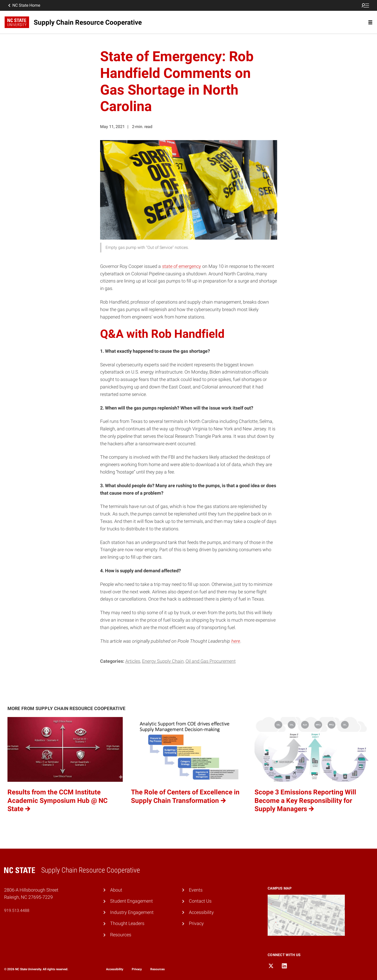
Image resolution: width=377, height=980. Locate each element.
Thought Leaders (127, 923)
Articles (133, 661)
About (116, 890)
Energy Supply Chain (163, 661)
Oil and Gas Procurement (211, 661)
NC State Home (24, 5)
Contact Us (200, 901)
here (236, 641)
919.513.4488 (17, 910)
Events (196, 890)
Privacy (196, 923)
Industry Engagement (132, 912)
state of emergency (182, 266)
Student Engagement (131, 901)
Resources (121, 935)
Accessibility (201, 912)
